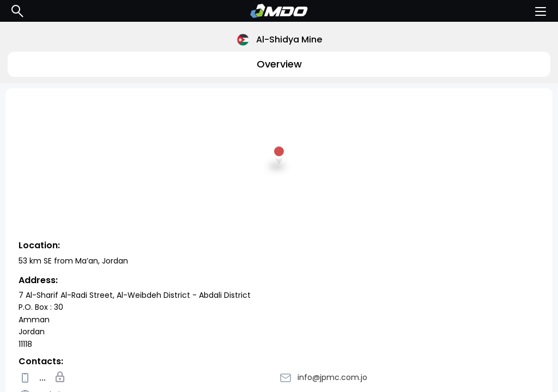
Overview (279, 64)
